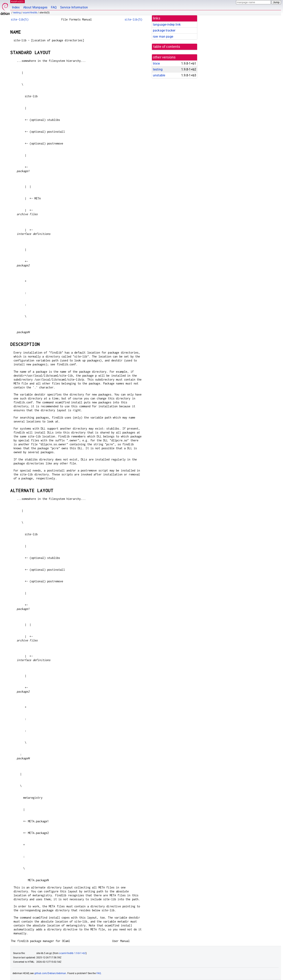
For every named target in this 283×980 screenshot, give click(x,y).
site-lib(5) (20, 19)
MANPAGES (17, 1)
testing (17, 13)
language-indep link (167, 25)
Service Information (74, 7)
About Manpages (35, 7)
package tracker (164, 30)
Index (16, 7)
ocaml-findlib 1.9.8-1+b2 (73, 953)
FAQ (54, 7)
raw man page (163, 37)
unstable (159, 75)
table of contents (167, 47)
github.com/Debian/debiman (50, 973)
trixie (156, 63)
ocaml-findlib (30, 13)
